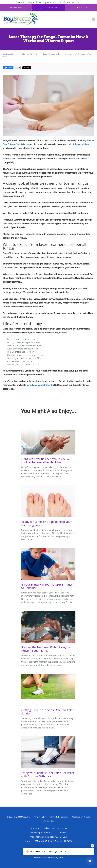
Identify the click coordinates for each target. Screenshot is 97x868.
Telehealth (37, 2)
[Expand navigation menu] (93, 19)
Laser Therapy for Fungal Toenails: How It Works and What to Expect (48, 55)
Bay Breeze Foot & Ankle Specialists (17, 54)
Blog (38, 54)
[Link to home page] (29, 19)
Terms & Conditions (59, 817)
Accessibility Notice (81, 817)
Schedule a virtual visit (68, 2)
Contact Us (48, 821)
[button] (49, 8)
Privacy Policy (40, 817)
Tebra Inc (26, 817)
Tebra (61, 858)
